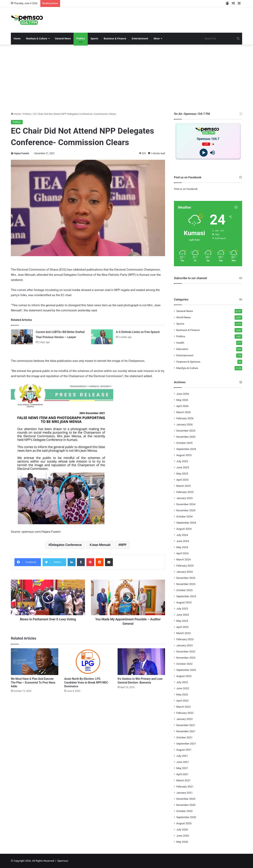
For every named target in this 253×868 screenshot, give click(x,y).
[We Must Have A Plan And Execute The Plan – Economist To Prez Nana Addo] (35, 662)
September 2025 (186, 449)
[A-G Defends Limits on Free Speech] (102, 337)
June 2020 (183, 836)
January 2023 (185, 645)
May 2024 (182, 547)
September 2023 (186, 596)
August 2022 (184, 676)
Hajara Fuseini (21, 153)
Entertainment (140, 39)
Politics (81, 39)
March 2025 (184, 486)
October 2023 (184, 590)
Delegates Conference (66, 545)
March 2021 (184, 780)
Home (17, 39)
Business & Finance (115, 39)
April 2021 (182, 774)
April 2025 (182, 480)
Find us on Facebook (186, 189)
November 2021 (186, 731)
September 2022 (186, 670)
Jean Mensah (101, 545)
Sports (94, 39)
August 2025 (184, 455)
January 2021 (185, 793)
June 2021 (183, 762)
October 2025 (184, 443)
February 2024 (185, 566)
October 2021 (184, 737)
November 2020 (186, 805)
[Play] (204, 153)
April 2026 (182, 406)
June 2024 (183, 541)
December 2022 (186, 651)
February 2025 (185, 492)
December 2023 (186, 578)
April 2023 (182, 627)
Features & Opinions (188, 362)
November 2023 (186, 584)
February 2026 (185, 418)
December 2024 (186, 504)
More (157, 39)
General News (63, 39)
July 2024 (182, 535)
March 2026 (184, 412)
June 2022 (183, 688)
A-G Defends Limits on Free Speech (138, 332)
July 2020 (182, 829)
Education (182, 349)
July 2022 (182, 682)
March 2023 (184, 633)
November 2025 (186, 437)
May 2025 (182, 473)
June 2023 (183, 615)
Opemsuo (63, 861)
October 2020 (184, 811)
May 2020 (182, 842)
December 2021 (186, 725)
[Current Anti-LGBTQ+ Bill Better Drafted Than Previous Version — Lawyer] (22, 337)
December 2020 (186, 799)
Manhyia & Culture (37, 39)
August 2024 (184, 529)
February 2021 (185, 786)
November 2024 (186, 510)
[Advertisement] (126, 78)
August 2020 (184, 823)
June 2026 (183, 394)
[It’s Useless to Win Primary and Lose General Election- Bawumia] (141, 662)
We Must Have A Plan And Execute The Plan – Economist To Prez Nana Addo (33, 683)
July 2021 (182, 756)
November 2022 (186, 658)
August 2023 (184, 602)
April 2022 (182, 701)
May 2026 (182, 400)
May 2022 (182, 694)
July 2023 (182, 608)
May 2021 (182, 768)
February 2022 (185, 713)
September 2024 (186, 523)
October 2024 (184, 516)
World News (184, 317)
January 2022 (185, 719)
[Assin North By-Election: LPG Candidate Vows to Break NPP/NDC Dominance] (88, 662)
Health (180, 343)
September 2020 (186, 817)
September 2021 (186, 743)
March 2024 (184, 559)
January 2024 (185, 572)
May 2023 (182, 621)
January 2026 (185, 424)
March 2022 (184, 707)
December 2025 (186, 431)
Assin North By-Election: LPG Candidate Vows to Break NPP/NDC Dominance (86, 683)
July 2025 (182, 461)
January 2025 (185, 498)
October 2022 (184, 664)
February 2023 (185, 639)
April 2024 (182, 553)
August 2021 (184, 750)
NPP (123, 545)
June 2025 (183, 467)
